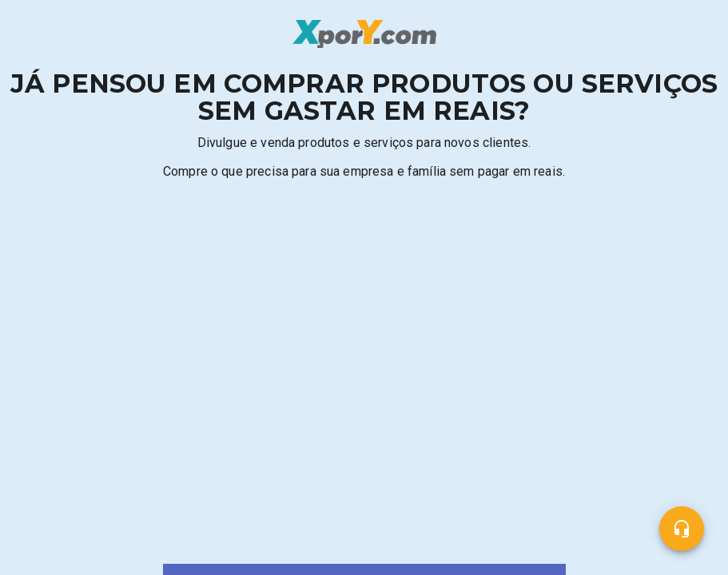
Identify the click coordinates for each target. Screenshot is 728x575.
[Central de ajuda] (682, 529)
